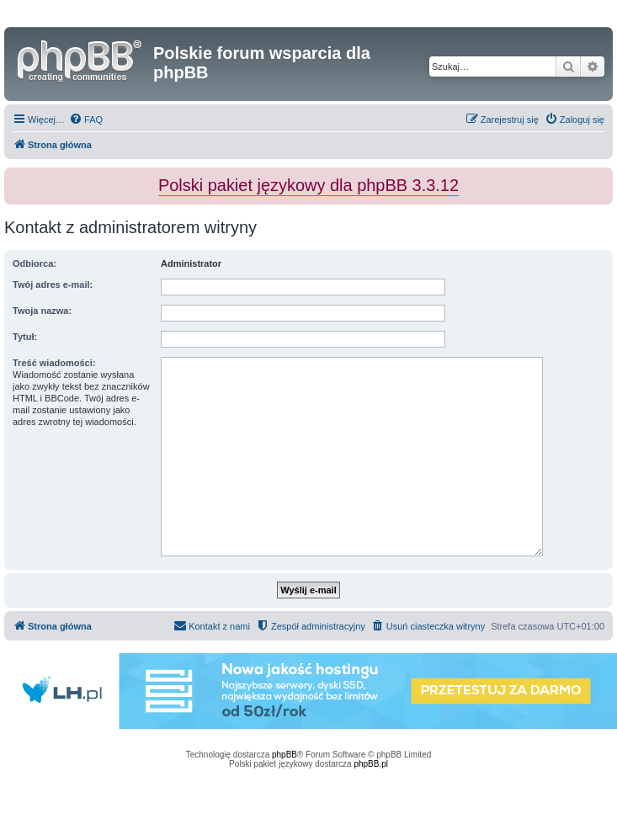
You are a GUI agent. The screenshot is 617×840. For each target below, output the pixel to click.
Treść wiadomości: (54, 363)
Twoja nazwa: (42, 311)
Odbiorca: (35, 263)
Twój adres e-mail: (53, 284)
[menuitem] (86, 120)
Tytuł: (25, 337)
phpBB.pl (371, 764)
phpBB (285, 755)
